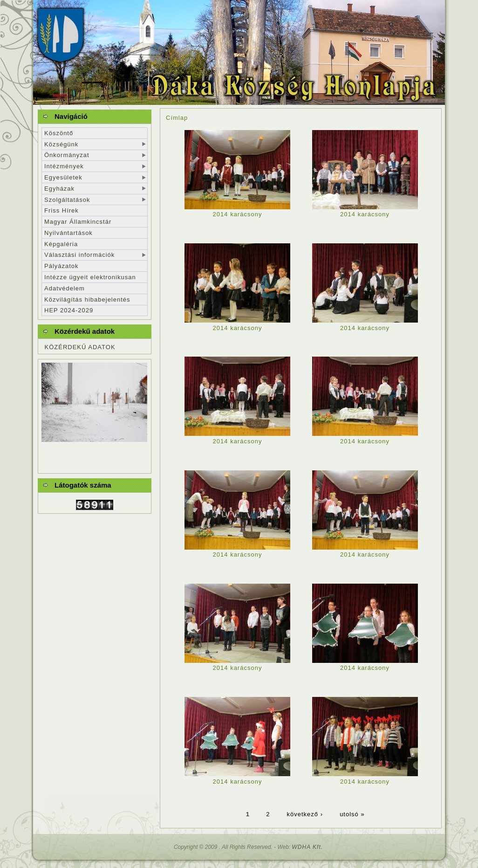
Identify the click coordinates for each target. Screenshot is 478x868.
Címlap (177, 118)
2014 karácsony (238, 214)
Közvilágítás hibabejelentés (87, 300)
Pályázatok (61, 266)
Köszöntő (59, 133)
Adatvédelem (65, 288)
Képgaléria (61, 244)
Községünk (61, 144)
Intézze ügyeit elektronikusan (90, 277)
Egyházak (59, 189)
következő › (305, 814)
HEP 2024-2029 (69, 310)
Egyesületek (63, 177)
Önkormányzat (67, 155)
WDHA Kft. (308, 847)
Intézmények (64, 166)
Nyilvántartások (68, 233)
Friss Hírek (61, 210)
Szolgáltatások (67, 200)
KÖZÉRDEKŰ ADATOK (80, 347)
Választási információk (79, 255)
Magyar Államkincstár (78, 222)
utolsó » (352, 814)
